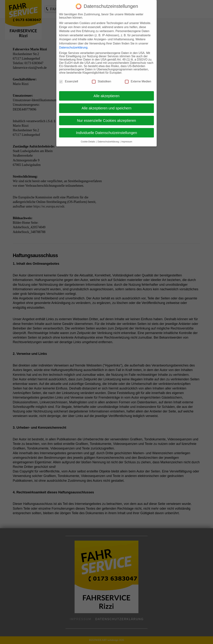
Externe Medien (138, 77)
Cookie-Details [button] (88, 137)
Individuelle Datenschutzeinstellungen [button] (107, 129)
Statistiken (102, 77)
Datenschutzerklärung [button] (109, 137)
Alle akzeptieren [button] (106, 92)
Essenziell (69, 77)
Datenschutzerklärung (73, 43)
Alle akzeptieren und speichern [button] (106, 104)
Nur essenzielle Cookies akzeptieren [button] (106, 116)
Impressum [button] (127, 137)
